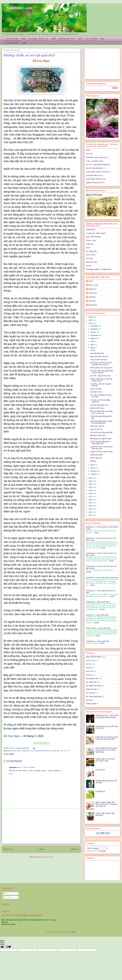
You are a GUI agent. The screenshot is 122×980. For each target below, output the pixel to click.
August (93, 338)
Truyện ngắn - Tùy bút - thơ (38, 38)
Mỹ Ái (88, 248)
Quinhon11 (12, 748)
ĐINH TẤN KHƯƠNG (94, 237)
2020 (91, 487)
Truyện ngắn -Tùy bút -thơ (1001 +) (98, 172)
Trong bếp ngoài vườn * (67, 38)
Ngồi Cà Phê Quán (94, 195)
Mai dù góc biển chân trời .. (100, 356)
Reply (11, 774)
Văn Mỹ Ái (92, 301)
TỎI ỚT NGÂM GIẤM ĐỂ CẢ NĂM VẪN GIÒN (100, 443)
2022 (91, 481)
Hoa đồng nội (100, 791)
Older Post (75, 849)
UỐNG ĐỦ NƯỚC (96, 455)
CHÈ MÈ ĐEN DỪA (97, 353)
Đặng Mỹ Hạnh (91, 689)
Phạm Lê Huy (93, 285)
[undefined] (8, 947)
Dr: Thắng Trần (91, 251)
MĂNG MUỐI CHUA (97, 408)
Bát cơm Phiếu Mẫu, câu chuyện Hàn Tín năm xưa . (101, 412)
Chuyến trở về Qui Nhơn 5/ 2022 (101, 452)
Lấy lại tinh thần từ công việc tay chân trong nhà (101, 448)
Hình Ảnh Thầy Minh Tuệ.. (99, 405)
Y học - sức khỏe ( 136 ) (95, 161)
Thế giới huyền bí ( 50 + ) (95, 175)
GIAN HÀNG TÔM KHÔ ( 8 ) (96, 179)
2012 (91, 512)
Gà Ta (91, 281)
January (93, 474)
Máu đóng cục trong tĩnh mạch (101, 439)
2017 (91, 497)
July (92, 341)
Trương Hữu (93, 293)
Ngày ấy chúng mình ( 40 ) (95, 183)
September (94, 335)
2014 (91, 506)
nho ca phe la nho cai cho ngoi (107, 578)
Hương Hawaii (91, 704)
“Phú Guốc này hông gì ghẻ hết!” (102, 432)
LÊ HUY (89, 664)
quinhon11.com (48, 920)
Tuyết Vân (90, 244)
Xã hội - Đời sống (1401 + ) (96, 168)
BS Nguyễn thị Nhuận (94, 686)
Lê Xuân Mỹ (90, 693)
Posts (6, 893)
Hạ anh (89, 266)
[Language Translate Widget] (97, 848)
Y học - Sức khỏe (91, 38)
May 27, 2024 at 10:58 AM (26, 767)
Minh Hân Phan (92, 262)
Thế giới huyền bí (13, 43)
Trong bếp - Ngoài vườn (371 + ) (97, 157)
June (92, 345)
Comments (7, 897)
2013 (91, 509)
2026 (91, 317)
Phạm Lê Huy (91, 240)
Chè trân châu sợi (96, 429)
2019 (91, 490)
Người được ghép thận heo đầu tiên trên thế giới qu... (101, 422)
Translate (100, 851)
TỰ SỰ (92, 350)
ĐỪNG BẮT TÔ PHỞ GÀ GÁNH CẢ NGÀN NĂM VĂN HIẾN (107, 738)
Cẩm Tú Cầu (91, 255)
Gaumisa (89, 675)
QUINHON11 (47, 751)
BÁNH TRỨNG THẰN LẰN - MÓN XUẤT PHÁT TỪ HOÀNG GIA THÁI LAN (106, 804)
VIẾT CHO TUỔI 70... (98, 426)
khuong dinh (93, 305)
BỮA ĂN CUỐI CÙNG (98, 435)
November (94, 329)
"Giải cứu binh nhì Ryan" (99, 360)
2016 (91, 500)
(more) (96, 533)
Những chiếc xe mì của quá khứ (31, 751)
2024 (91, 323)
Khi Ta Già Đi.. (101, 770)
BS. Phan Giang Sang (94, 697)
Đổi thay (93, 461)
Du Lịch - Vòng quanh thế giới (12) (98, 165)
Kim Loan (89, 258)
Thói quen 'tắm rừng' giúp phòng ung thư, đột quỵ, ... (101, 372)
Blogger (73, 932)
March (93, 468)
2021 (91, 484)
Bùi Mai (89, 700)
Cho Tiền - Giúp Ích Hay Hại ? (101, 376)
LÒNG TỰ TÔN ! (96, 389)
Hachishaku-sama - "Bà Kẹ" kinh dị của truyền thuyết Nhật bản (107, 717)
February (94, 471)
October (93, 332)
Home (42, 849)
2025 (91, 320)
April (92, 465)
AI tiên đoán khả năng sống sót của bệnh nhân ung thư (101, 364)
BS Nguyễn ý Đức (92, 678)
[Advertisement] (41, 826)
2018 (91, 493)
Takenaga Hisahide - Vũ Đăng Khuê (99, 269)
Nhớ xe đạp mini (96, 458)
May (92, 348)
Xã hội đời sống (12, 38)
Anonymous (90, 553)
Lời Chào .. (90, 154)
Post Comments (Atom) (46, 857)
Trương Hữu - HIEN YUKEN (96, 233)
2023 (91, 478)
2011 (91, 515)
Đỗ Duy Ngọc (12, 736)
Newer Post (8, 849)
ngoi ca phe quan (103, 602)
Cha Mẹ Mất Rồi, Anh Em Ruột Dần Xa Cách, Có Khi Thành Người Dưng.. (106, 750)
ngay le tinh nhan (103, 641)
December (94, 326)
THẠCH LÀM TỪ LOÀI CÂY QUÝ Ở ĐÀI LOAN (105, 760)
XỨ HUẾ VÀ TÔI (96, 392)
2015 (91, 503)
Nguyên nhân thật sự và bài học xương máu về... (101, 380)
